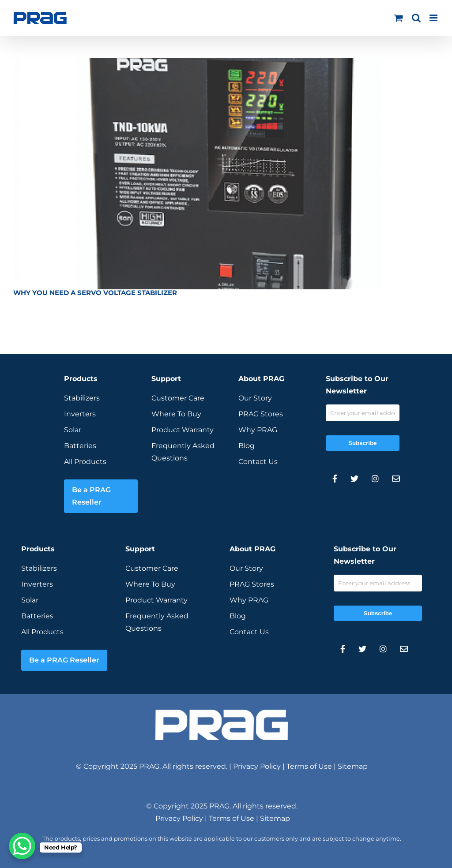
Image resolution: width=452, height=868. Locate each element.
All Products (85, 462)
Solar (73, 430)
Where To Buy (176, 414)
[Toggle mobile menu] (434, 18)
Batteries (80, 446)
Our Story (255, 398)
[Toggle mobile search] (416, 18)
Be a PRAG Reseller (91, 496)
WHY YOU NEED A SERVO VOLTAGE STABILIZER (95, 293)
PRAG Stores (261, 414)
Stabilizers (82, 398)
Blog (247, 446)
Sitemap (353, 766)
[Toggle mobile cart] (399, 18)
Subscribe (362, 443)
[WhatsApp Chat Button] (22, 846)
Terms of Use (309, 766)
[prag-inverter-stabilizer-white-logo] (222, 713)
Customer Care (178, 398)
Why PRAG (258, 430)
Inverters (80, 414)
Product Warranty (183, 430)
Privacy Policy (257, 766)
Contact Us (258, 462)
